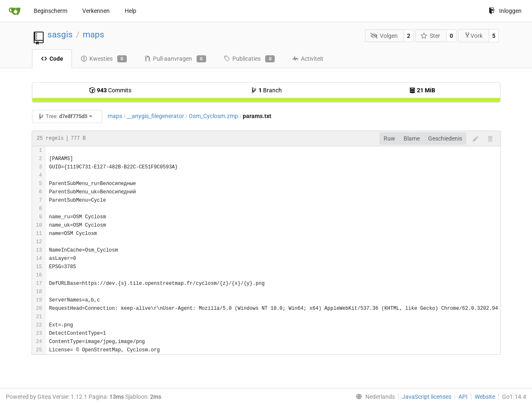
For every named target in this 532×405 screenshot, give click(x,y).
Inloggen (505, 11)
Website (485, 397)
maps (94, 35)
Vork (473, 36)
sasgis (60, 35)
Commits (110, 90)
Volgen (384, 36)
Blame (412, 138)
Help (131, 11)
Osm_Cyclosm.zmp (213, 116)
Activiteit (308, 59)
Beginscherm (50, 11)
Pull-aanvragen (175, 59)
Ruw (389, 138)
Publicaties (249, 59)
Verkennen (96, 11)
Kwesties (104, 59)
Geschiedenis (445, 138)
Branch (266, 90)
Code (52, 59)
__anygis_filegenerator (155, 116)
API (463, 397)
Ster (431, 36)
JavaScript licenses (427, 397)
